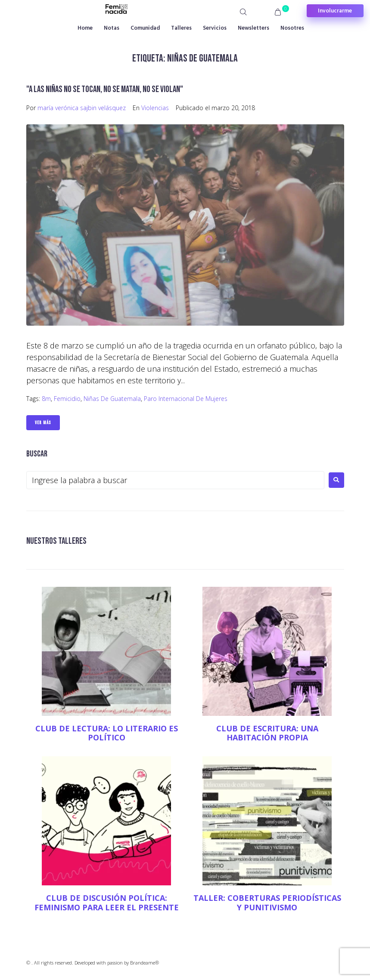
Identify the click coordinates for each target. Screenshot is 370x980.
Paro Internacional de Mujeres (186, 399)
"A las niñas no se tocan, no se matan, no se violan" (105, 89)
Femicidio (67, 399)
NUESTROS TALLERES (56, 541)
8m (46, 399)
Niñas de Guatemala (112, 399)
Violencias (155, 108)
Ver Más (43, 423)
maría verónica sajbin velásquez (82, 108)
